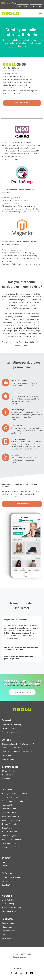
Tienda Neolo (7, 755)
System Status (8, 938)
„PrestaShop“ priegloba (11, 820)
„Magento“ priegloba (9, 824)
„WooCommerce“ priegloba (12, 839)
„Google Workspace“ (10, 885)
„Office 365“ (6, 881)
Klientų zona (7, 927)
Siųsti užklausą (8, 923)
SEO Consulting (8, 904)
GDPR (16, 963)
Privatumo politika (21, 960)
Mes (3, 862)
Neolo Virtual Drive (9, 813)
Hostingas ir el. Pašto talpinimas (14, 793)
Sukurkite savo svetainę (11, 748)
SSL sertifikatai (8, 771)
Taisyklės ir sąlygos (20, 957)
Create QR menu (8, 759)
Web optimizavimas (10, 911)
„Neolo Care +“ (7, 775)
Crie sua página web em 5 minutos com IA (18, 744)
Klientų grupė (36, 6)
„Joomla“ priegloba (9, 835)
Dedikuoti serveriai (9, 809)
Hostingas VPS (8, 805)
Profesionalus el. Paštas (11, 877)
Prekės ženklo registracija (12, 907)
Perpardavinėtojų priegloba (12, 801)
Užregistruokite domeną (11, 724)
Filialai (4, 866)
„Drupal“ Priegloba (9, 828)
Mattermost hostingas (11, 847)
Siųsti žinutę (23, 6)
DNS (4, 934)
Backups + (6, 778)
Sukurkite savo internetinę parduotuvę (17, 752)
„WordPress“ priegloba (10, 816)
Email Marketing (8, 900)
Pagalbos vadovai (9, 931)
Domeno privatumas (10, 732)
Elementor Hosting (9, 843)
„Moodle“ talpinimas (9, 832)
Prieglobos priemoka (10, 797)
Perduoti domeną (9, 728)
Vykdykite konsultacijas (22, 692)
